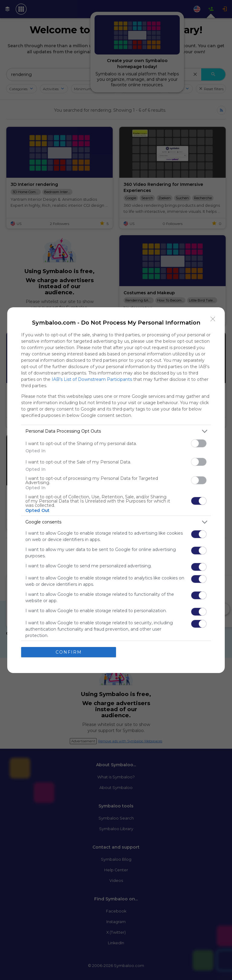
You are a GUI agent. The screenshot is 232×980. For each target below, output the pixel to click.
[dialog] (116, 490)
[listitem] (116, 431)
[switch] (199, 443)
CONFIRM (69, 652)
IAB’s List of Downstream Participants (92, 379)
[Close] (213, 319)
